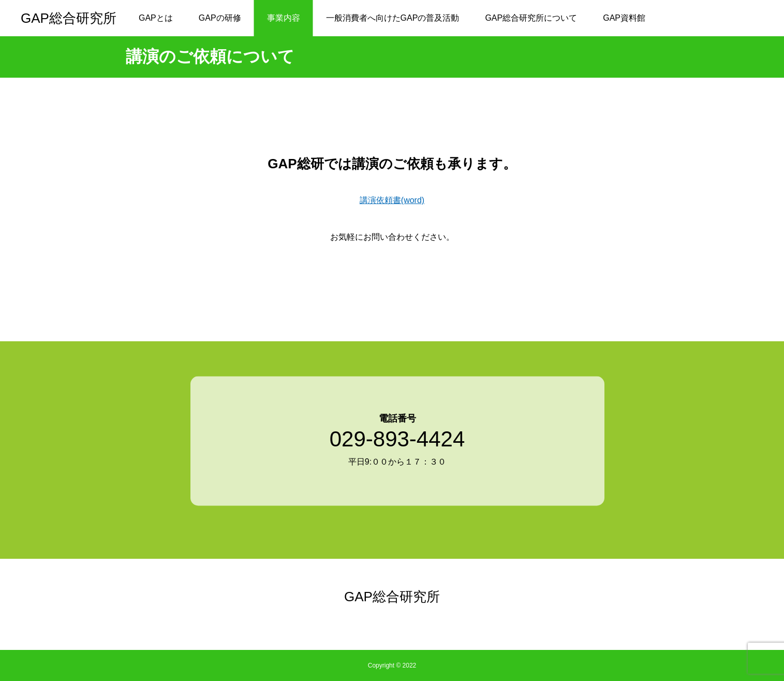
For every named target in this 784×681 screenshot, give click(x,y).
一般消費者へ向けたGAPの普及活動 (393, 18)
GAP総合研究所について (531, 18)
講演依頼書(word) (392, 200)
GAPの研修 (220, 18)
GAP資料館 (624, 18)
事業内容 (284, 18)
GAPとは (156, 18)
